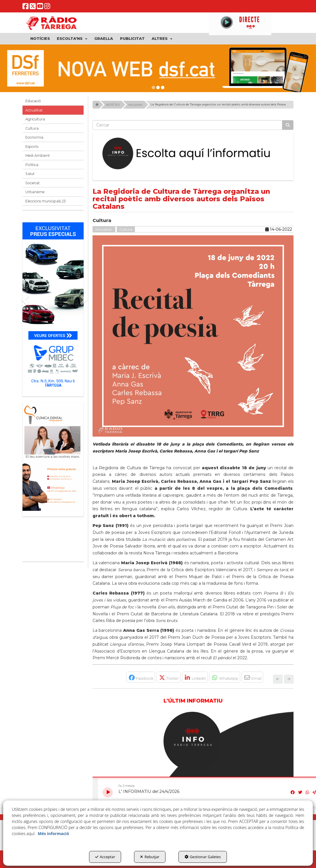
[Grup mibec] (53, 307)
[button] (26, 8)
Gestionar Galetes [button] (203, 857)
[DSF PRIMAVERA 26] (158, 68)
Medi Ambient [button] (38, 155)
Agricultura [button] (35, 119)
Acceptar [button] (105, 857)
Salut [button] (30, 174)
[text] (188, 125)
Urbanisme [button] (35, 192)
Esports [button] (32, 147)
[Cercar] (288, 125)
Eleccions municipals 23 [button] (46, 201)
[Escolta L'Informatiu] (193, 154)
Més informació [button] (53, 833)
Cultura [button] (32, 128)
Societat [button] (33, 183)
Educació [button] (33, 101)
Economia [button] (34, 137)
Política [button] (32, 165)
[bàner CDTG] (53, 457)
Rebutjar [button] (150, 857)
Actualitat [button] (34, 110)
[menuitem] (40, 39)
